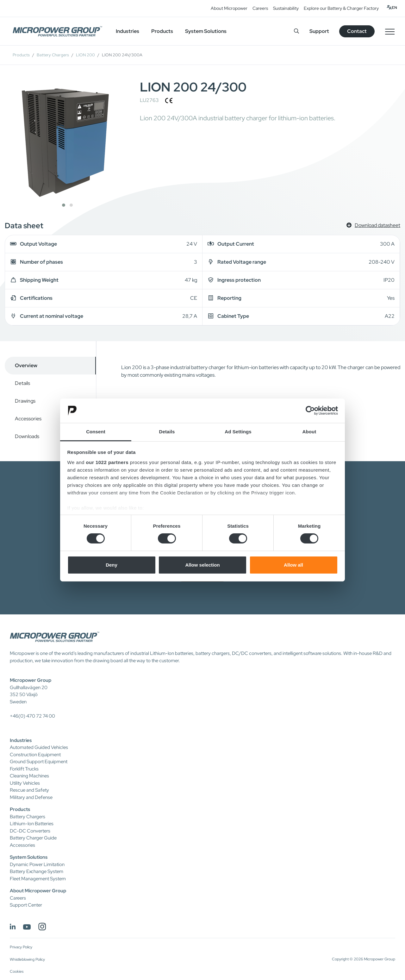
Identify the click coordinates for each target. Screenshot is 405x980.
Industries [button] (128, 31)
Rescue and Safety (29, 790)
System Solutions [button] (206, 31)
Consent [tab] (96, 432)
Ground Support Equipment (39, 762)
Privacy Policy (21, 947)
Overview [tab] (26, 365)
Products (21, 55)
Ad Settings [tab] (238, 432)
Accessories (22, 845)
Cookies (17, 971)
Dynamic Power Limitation (37, 864)
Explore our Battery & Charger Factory (341, 8)
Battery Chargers (53, 55)
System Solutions (29, 857)
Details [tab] (167, 432)
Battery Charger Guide (33, 838)
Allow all (293, 565)
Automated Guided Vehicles (39, 747)
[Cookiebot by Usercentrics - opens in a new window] (310, 411)
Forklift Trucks (24, 769)
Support (319, 31)
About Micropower (229, 8)
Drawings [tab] (25, 401)
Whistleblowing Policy (27, 959)
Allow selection (202, 565)
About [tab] (309, 432)
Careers (260, 8)
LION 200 (85, 55)
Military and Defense (31, 797)
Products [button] (162, 31)
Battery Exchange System (37, 871)
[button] (64, 205)
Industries (21, 740)
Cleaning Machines (29, 776)
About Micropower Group (38, 891)
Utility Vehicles (25, 783)
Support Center (26, 905)
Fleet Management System (38, 879)
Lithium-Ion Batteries (32, 824)
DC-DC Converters (30, 831)
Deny (112, 565)
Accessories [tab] (28, 419)
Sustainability (286, 8)
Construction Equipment (35, 755)
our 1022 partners (107, 462)
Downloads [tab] (27, 436)
